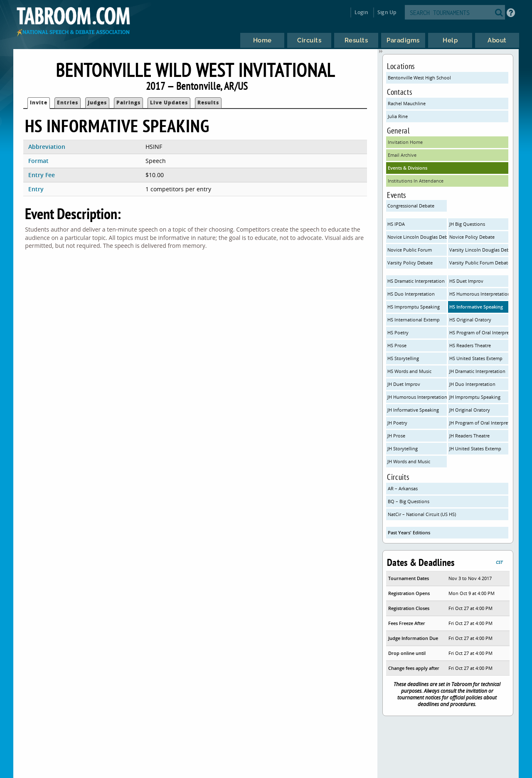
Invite (39, 102)
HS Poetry (398, 332)
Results (208, 102)
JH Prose (396, 436)
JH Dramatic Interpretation (477, 371)
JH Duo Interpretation (472, 384)
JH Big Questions (467, 224)
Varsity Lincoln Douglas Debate (479, 250)
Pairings (128, 102)
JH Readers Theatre (469, 436)
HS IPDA (396, 224)
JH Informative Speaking (413, 410)
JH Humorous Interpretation (417, 397)
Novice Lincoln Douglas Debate (417, 237)
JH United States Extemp (475, 448)
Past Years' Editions (409, 532)
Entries (68, 102)
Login (361, 12)
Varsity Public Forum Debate (479, 263)
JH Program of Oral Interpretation (479, 423)
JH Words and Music (409, 461)
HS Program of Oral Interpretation (479, 332)
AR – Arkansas (403, 488)
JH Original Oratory (470, 410)
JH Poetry (397, 423)
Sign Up (387, 12)
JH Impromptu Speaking (475, 397)
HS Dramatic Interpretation (416, 281)
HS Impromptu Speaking (414, 307)
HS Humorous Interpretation (479, 294)
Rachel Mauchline (407, 103)
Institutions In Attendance (416, 181)
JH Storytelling (403, 448)
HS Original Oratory (470, 320)
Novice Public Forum (410, 250)
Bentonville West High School (419, 78)
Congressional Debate (411, 206)
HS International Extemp (414, 320)
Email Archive (402, 155)
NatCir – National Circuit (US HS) (422, 514)
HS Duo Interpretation (411, 294)
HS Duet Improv (466, 281)
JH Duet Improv (404, 384)
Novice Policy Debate (472, 237)
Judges (97, 102)
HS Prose (397, 345)
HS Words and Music (409, 371)
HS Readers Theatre (470, 345)
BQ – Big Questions (409, 501)
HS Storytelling (403, 358)
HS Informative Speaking (476, 307)
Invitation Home (405, 142)
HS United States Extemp (476, 358)
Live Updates (169, 102)
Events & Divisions (408, 168)
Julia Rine (398, 116)
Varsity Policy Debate (410, 263)
